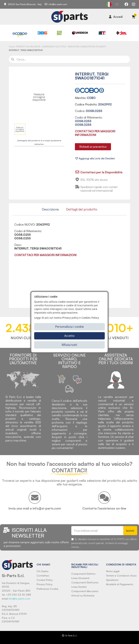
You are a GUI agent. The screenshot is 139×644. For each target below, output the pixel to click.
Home (12, 47)
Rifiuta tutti (69, 345)
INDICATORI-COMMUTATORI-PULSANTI (87, 47)
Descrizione (50, 209)
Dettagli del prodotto (82, 209)
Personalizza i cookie (69, 327)
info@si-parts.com (19, 599)
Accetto (69, 336)
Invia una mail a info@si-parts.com (35, 508)
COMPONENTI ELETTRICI (54, 47)
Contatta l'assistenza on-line (104, 508)
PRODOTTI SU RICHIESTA (28, 47)
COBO (91, 98)
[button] (93, 147)
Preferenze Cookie (47, 589)
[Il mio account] (116, 17)
